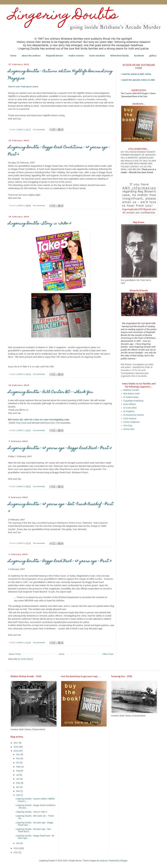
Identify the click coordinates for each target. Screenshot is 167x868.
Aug (18, 771)
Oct (18, 763)
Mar (18, 791)
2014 (16, 848)
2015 (16, 751)
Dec (18, 754)
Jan (18, 843)
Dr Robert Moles (131, 397)
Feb (18, 795)
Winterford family (120, 56)
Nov (18, 758)
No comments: (39, 130)
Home (62, 654)
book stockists (97, 56)
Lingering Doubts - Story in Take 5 (40, 224)
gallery (153, 56)
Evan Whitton (130, 404)
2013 (16, 852)
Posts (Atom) (27, 659)
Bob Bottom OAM (132, 394)
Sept (19, 767)
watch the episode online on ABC (139, 80)
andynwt (104, 861)
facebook (139, 56)
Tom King (128, 426)
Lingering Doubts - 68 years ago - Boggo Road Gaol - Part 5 (60, 448)
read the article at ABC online (137, 74)
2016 (16, 747)
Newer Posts (15, 654)
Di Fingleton (129, 411)
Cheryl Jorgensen (132, 422)
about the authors (31, 56)
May (18, 783)
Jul (18, 775)
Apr (18, 787)
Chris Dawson (130, 418)
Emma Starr (129, 429)
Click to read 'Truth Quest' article (23, 87)
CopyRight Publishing (133, 401)
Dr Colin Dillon (130, 408)
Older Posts (108, 654)
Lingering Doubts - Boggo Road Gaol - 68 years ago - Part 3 (60, 561)
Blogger (124, 861)
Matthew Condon (131, 390)
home (13, 56)
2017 (16, 743)
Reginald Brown (54, 56)
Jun (18, 779)
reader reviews (76, 56)
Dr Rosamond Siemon (134, 415)
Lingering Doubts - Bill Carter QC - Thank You (51, 392)
